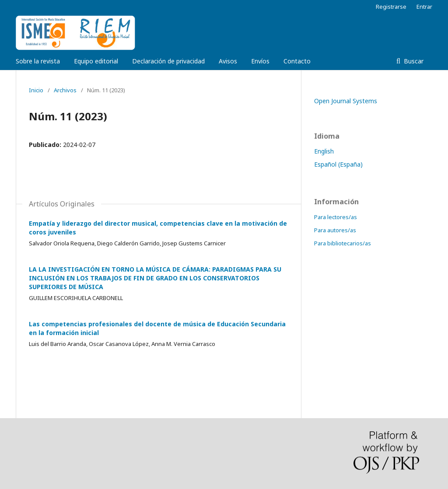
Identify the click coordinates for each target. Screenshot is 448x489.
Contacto (297, 61)
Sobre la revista (38, 61)
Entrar (424, 7)
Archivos (65, 90)
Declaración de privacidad (168, 61)
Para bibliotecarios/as (343, 243)
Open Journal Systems (346, 101)
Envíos (260, 61)
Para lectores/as (336, 217)
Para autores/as (335, 230)
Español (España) (338, 164)
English (324, 151)
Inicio (36, 90)
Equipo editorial (96, 61)
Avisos (228, 61)
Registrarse (391, 7)
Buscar (413, 61)
